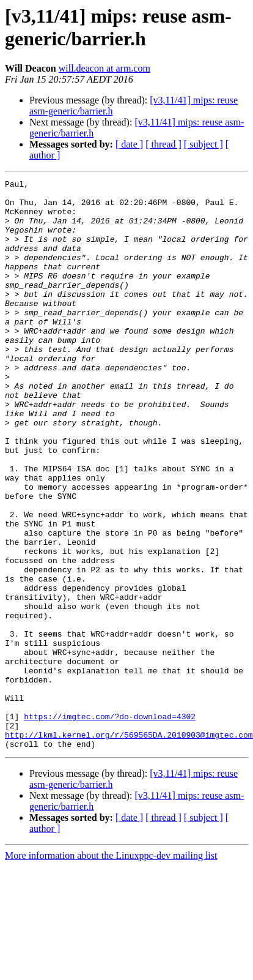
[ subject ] (204, 144)
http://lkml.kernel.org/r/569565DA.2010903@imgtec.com (129, 847)
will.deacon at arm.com (105, 68)
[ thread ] (163, 144)
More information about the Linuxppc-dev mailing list (111, 969)
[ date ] (129, 144)
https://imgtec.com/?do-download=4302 (110, 825)
